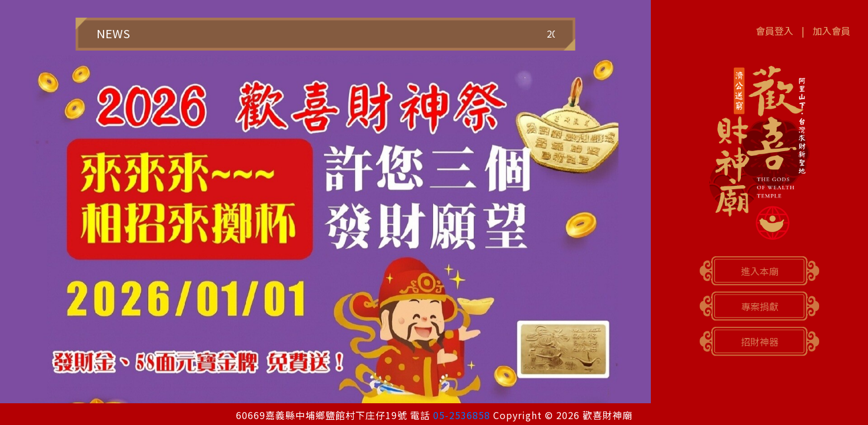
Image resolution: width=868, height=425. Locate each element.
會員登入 (774, 31)
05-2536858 (462, 415)
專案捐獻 (760, 306)
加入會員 (832, 31)
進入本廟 (760, 271)
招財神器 (760, 342)
